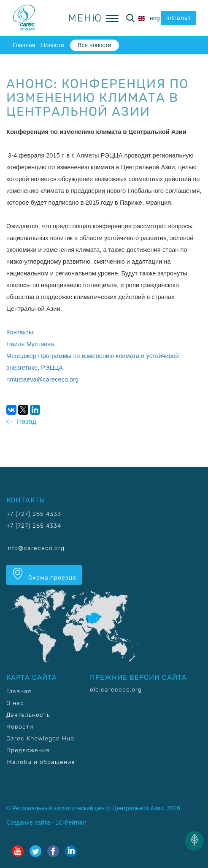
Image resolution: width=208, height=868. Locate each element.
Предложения (28, 750)
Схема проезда (44, 574)
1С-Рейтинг (71, 823)
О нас (15, 703)
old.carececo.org (116, 690)
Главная (24, 45)
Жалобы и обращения (41, 762)
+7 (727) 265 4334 (34, 526)
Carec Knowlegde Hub (40, 738)
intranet (178, 18)
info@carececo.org (35, 548)
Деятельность (28, 715)
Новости (52, 45)
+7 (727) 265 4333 (34, 514)
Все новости (95, 45)
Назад (21, 421)
